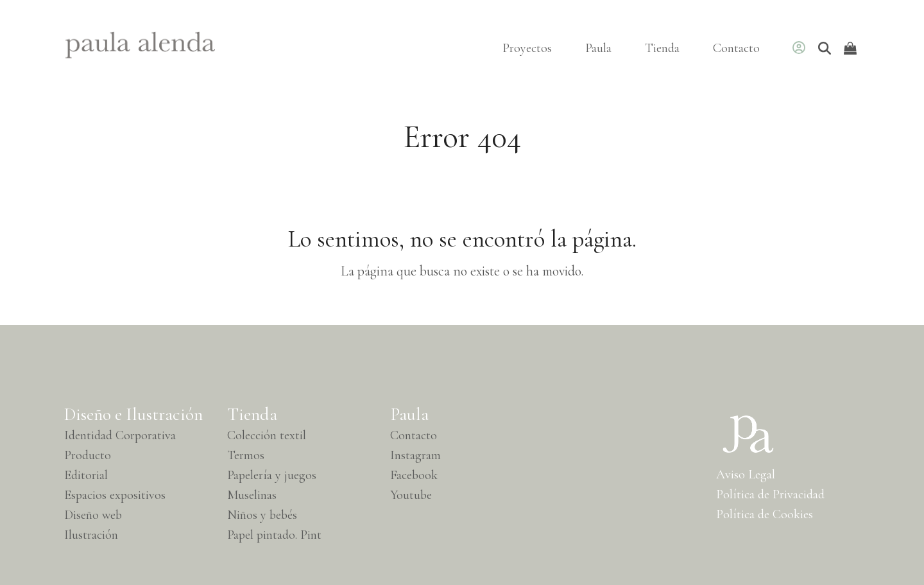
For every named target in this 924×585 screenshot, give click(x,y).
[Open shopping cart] (852, 48)
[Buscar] (825, 48)
